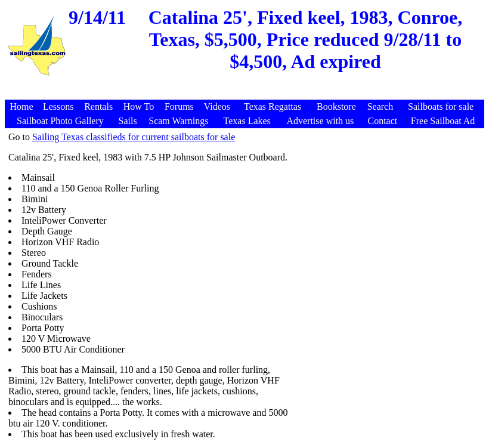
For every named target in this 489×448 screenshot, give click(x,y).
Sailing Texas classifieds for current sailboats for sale (134, 137)
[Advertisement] (246, 93)
